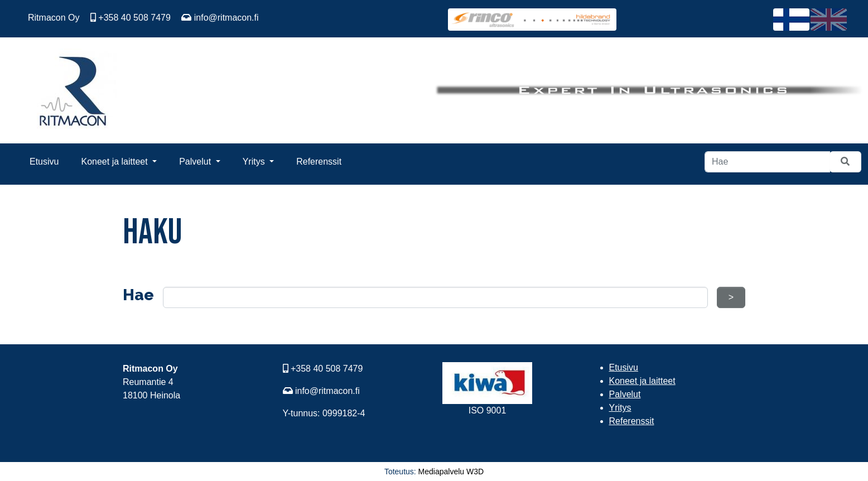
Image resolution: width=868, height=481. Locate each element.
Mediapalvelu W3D (451, 472)
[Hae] (767, 162)
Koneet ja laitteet (115, 162)
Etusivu (44, 162)
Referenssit (319, 162)
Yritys (255, 162)
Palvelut (196, 162)
